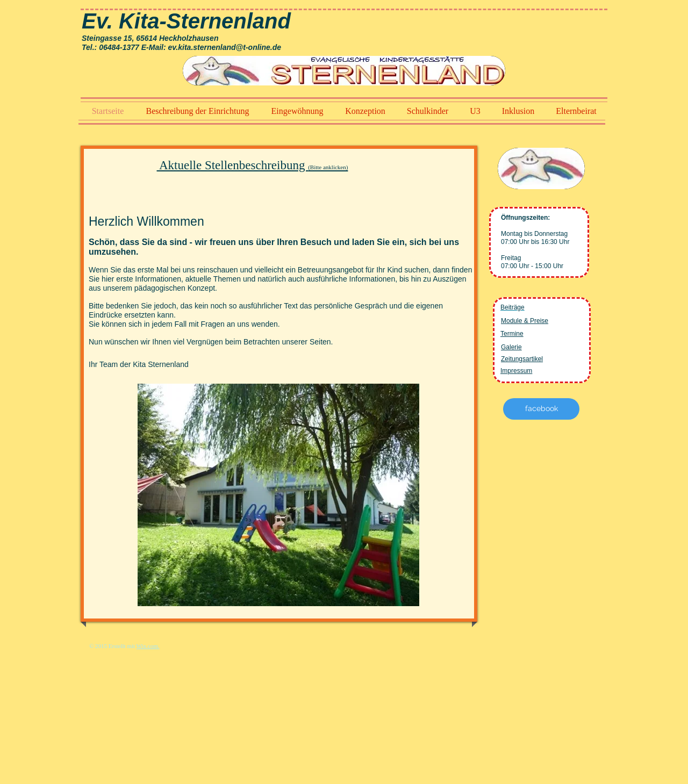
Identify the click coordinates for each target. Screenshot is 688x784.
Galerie (511, 347)
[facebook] (541, 409)
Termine (512, 334)
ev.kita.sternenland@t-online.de (225, 47)
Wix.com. (148, 646)
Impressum (516, 371)
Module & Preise (525, 321)
